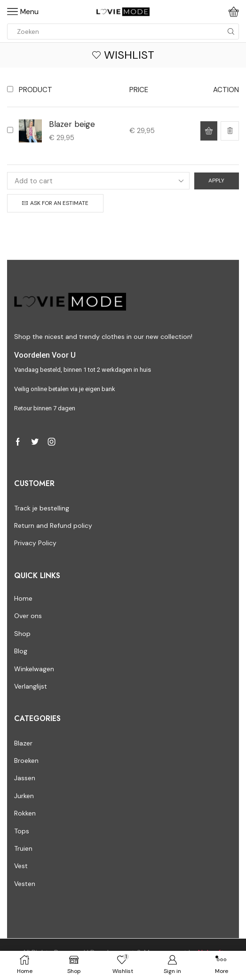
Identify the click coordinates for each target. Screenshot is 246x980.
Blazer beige (72, 124)
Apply (216, 180)
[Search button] (231, 31)
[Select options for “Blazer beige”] (209, 131)
